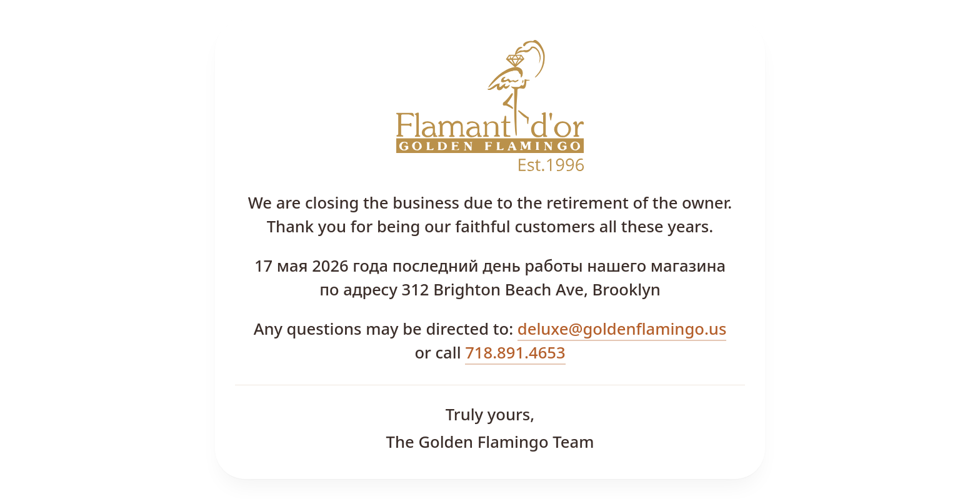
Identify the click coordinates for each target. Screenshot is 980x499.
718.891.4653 (515, 353)
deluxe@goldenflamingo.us (622, 329)
